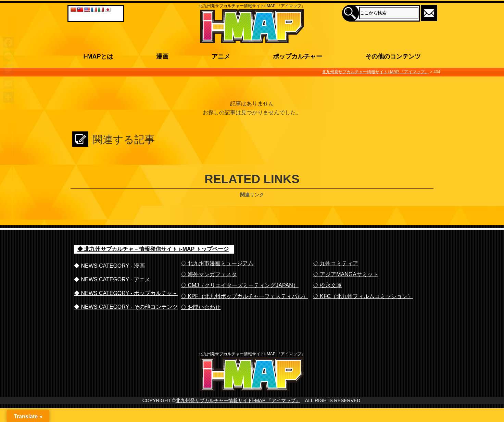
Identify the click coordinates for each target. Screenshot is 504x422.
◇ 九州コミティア (336, 263)
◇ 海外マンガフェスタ (209, 274)
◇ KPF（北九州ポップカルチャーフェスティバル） (244, 296)
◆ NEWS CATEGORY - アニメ (112, 279)
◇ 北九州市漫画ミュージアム (217, 263)
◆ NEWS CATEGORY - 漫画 (109, 266)
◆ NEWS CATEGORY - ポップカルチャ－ (126, 293)
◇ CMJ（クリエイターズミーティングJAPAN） (240, 285)
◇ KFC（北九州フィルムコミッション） (363, 296)
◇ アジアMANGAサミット (346, 274)
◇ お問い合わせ (201, 307)
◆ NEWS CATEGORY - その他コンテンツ (126, 307)
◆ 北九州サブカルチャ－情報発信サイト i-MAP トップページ (153, 249)
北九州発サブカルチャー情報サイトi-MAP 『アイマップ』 (238, 414)
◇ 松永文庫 (327, 285)
